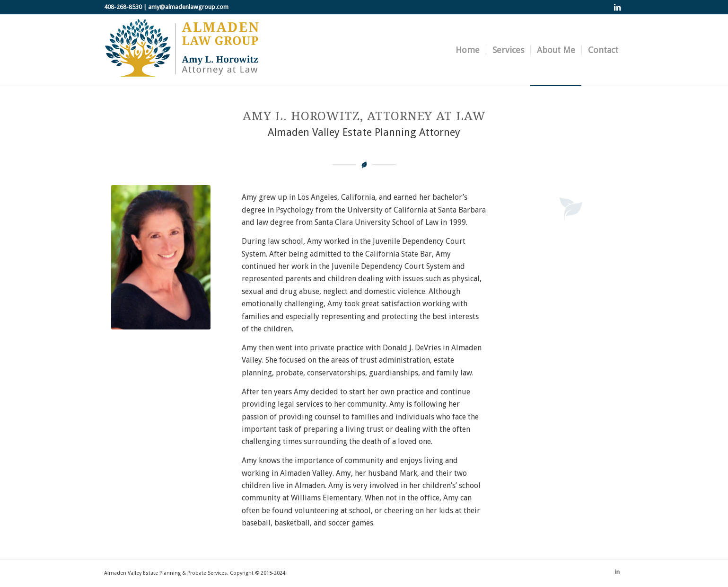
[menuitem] (468, 50)
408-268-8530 (123, 7)
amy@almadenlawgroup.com (188, 7)
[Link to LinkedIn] (617, 7)
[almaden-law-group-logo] (182, 50)
